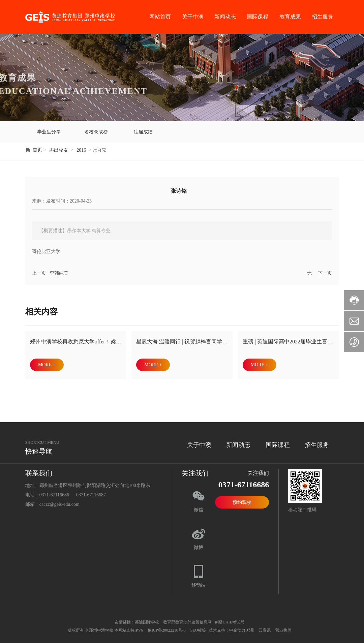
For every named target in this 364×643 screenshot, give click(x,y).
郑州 (250, 627)
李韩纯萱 (59, 270)
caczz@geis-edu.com (59, 502)
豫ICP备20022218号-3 (167, 627)
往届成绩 (143, 131)
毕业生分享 (49, 131)
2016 (81, 147)
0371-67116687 (91, 492)
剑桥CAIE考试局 (230, 619)
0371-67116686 (54, 492)
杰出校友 (59, 147)
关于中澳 (193, 17)
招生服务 (323, 17)
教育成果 (290, 17)
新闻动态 (225, 17)
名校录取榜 (96, 131)
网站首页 (160, 17)
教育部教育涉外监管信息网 (187, 619)
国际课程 (257, 17)
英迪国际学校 (147, 619)
